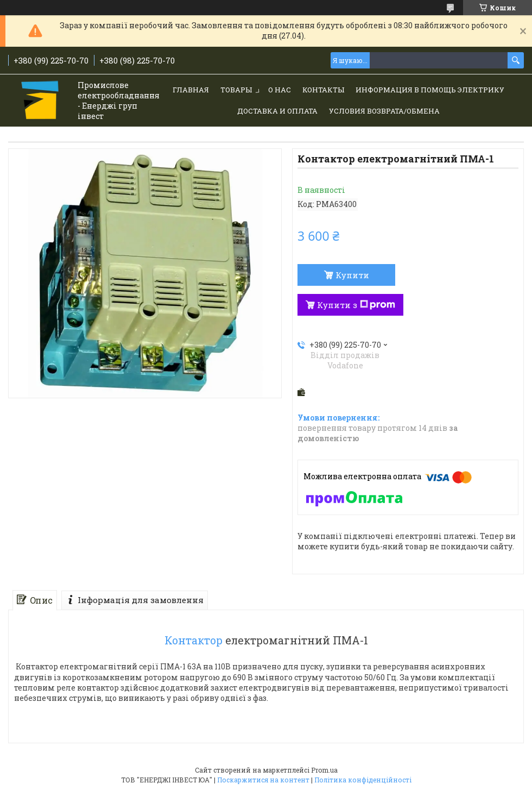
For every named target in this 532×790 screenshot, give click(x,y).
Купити (352, 275)
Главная (191, 90)
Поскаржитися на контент (263, 780)
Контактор (194, 640)
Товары (236, 90)
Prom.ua (324, 770)
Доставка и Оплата (277, 111)
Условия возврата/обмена (384, 111)
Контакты (323, 90)
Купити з (356, 305)
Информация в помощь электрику (430, 90)
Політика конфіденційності (363, 780)
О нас (280, 90)
